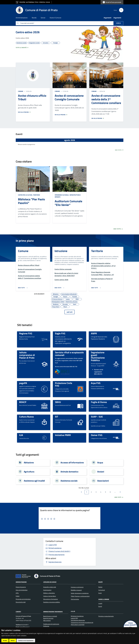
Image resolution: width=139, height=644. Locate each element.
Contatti (18, 611)
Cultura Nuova (26, 417)
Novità (100, 582)
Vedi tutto (119, 150)
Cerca (118, 23)
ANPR (94, 333)
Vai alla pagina (24, 112)
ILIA (21, 435)
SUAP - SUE (97, 417)
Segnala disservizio (55, 562)
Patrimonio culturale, (62, 195)
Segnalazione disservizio (78, 620)
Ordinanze (46, 626)
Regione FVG (26, 333)
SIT (57, 417)
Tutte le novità (22, 48)
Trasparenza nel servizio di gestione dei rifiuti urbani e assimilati (82, 624)
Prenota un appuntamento (106, 616)
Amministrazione (21, 582)
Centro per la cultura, (25, 195)
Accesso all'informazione (72, 462)
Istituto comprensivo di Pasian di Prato (27, 355)
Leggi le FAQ (53, 545)
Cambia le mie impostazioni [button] (26, 640)
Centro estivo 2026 (28, 32)
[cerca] (121, 10)
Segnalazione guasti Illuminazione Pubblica (98, 356)
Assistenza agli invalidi (34, 481)
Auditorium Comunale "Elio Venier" (68, 203)
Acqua (100, 462)
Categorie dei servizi (50, 582)
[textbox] (69, 519)
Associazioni (103, 481)
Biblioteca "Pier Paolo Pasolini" (31, 201)
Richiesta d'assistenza (77, 616)
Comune (21, 91)
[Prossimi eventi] (122, 140)
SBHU (58, 402)
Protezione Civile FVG (64, 384)
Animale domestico (69, 472)
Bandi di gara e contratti (50, 616)
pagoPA (23, 383)
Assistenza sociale (69, 481)
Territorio (36, 195)
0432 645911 (59, 551)
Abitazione (29, 462)
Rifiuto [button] (13, 640)
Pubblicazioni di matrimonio (51, 624)
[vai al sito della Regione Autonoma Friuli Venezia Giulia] (34, 2)
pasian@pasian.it (24, 627)
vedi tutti (70, 312)
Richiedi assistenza (55, 548)
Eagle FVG (60, 333)
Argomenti (108, 18)
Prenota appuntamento (56, 555)
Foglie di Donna (99, 402)
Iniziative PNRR (63, 435)
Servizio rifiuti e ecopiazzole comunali (69, 354)
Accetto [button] (5, 640)
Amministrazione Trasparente (53, 611)
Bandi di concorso (48, 618)
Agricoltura (29, 472)
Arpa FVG (96, 383)
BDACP (23, 402)
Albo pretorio (47, 620)
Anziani (101, 472)
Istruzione (61, 251)
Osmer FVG (97, 435)
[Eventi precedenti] (17, 140)
